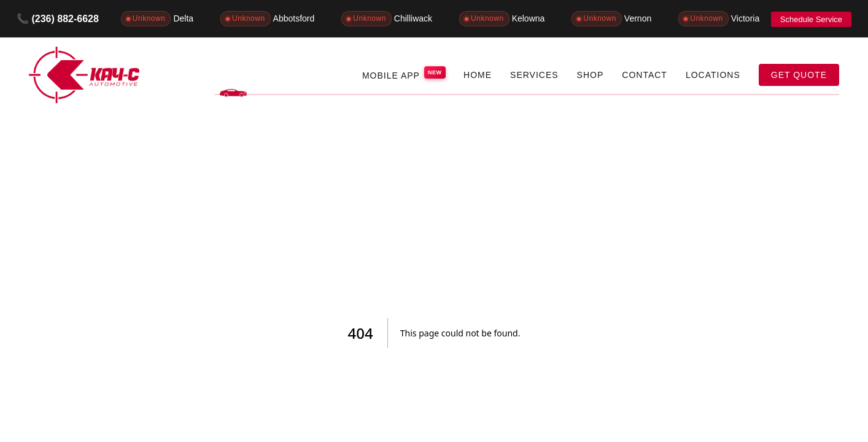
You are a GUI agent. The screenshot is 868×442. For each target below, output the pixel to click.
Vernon (611, 19)
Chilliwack (387, 19)
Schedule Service (811, 19)
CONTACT (645, 75)
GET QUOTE (799, 75)
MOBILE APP (404, 73)
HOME (478, 75)
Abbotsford (267, 19)
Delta (157, 19)
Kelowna (502, 19)
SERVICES (534, 75)
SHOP (591, 75)
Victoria (719, 19)
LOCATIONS (713, 75)
